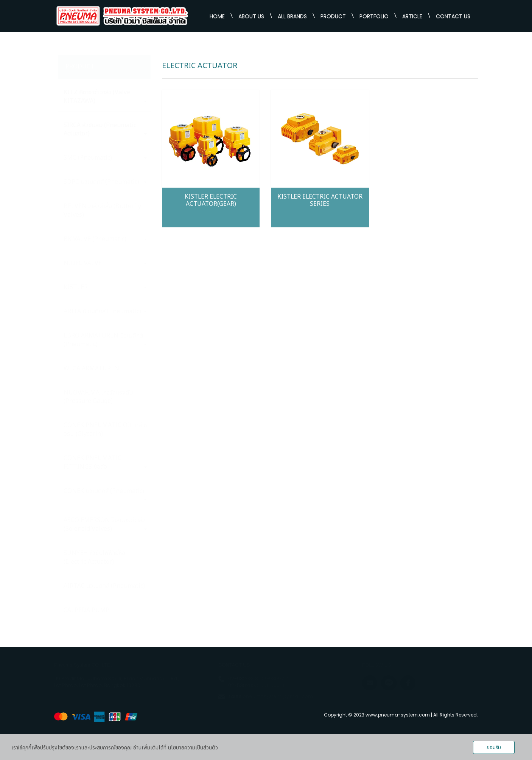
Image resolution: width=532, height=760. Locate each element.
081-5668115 (275, 685)
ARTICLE (412, 16)
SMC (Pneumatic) (105, 158)
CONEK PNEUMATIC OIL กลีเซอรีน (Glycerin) (105, 430)
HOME (217, 16)
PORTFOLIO (374, 16)
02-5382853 (243, 685)
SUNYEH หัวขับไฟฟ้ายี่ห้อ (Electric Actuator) (94, 557)
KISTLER (105, 287)
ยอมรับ (494, 748)
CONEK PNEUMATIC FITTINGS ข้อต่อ (105, 462)
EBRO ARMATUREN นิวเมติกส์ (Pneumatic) (105, 340)
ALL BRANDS (292, 16)
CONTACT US (453, 16)
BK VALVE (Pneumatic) (105, 239)
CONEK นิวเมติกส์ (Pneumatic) (105, 494)
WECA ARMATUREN (91, 368)
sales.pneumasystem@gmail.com (271, 696)
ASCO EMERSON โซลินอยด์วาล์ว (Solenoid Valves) (105, 525)
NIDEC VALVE (105, 263)
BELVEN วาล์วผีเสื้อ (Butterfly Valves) (102, 211)
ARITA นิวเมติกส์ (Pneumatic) (105, 311)
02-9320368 (243, 678)
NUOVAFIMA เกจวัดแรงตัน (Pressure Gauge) (98, 397)
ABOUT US (251, 16)
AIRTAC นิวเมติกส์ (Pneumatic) (104, 586)
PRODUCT (333, 16)
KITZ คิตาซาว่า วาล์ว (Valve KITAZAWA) (105, 97)
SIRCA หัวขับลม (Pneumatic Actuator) (105, 130)
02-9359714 (275, 678)
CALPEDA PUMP (86, 610)
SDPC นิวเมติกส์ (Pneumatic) (105, 182)
